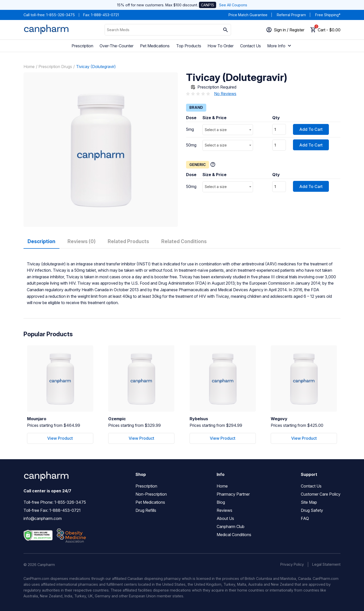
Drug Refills (146, 510)
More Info (280, 46)
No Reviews (225, 94)
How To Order (221, 46)
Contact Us (251, 46)
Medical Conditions (234, 535)
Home (29, 67)
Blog (221, 502)
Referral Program (291, 15)
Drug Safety (312, 510)
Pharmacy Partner (233, 494)
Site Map (309, 502)
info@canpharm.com (43, 518)
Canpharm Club (231, 526)
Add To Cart (311, 129)
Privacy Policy (292, 564)
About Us (225, 518)
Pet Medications (155, 46)
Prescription (82, 46)
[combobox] (228, 130)
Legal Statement (326, 564)
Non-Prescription (151, 494)
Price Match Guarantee (248, 15)
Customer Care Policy (321, 494)
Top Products (189, 46)
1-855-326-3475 (61, 15)
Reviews (224, 510)
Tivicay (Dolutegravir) (96, 67)
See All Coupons (233, 5)
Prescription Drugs (55, 67)
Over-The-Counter (117, 46)
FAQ (305, 518)
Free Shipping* (328, 15)
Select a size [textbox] (216, 130)
